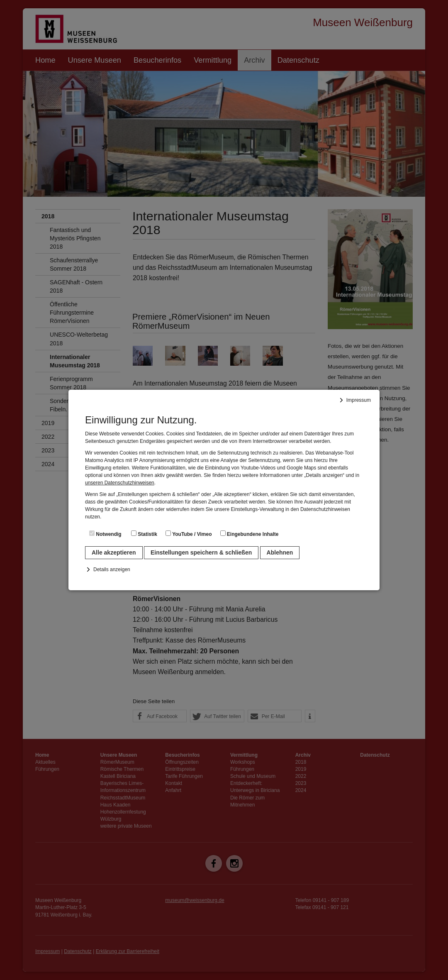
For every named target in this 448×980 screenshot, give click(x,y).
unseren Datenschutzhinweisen (120, 483)
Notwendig (105, 534)
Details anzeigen (112, 569)
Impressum (359, 400)
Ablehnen (280, 552)
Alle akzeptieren (114, 552)
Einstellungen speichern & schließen (201, 552)
